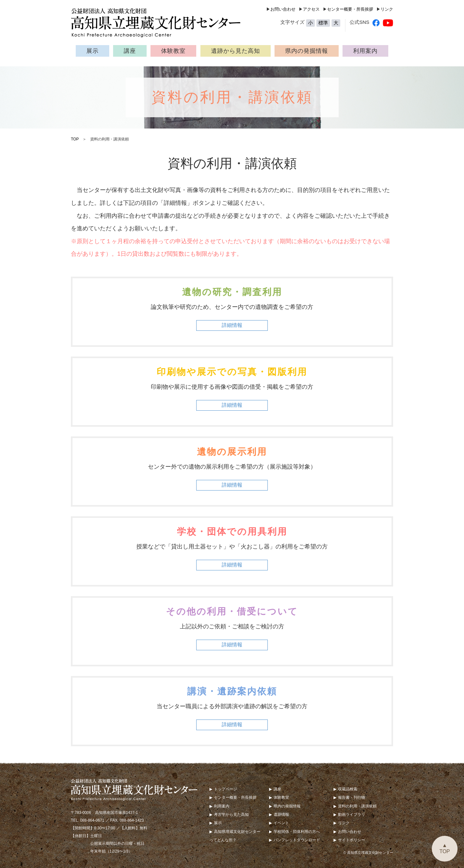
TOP (75, 139)
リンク (387, 9)
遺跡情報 (281, 815)
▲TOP (445, 848)
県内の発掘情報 (307, 51)
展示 (92, 51)
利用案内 (365, 51)
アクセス (311, 9)
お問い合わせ (283, 9)
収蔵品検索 (348, 789)
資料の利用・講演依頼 (357, 806)
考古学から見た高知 (231, 815)
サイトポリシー (352, 840)
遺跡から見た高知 (236, 51)
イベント (281, 823)
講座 (130, 51)
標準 (323, 23)
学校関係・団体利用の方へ (297, 832)
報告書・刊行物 (352, 797)
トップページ (226, 789)
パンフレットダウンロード (297, 840)
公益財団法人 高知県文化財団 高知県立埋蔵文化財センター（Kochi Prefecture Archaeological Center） (159, 23)
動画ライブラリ (352, 815)
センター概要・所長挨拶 (350, 9)
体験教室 (173, 51)
